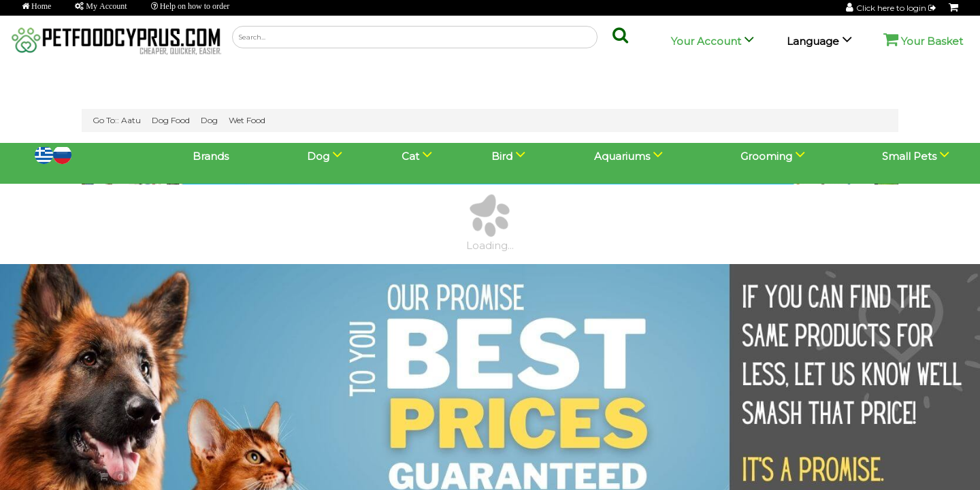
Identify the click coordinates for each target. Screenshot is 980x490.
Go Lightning (229, 474)
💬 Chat (908, 458)
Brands (211, 13)
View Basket (43, 473)
